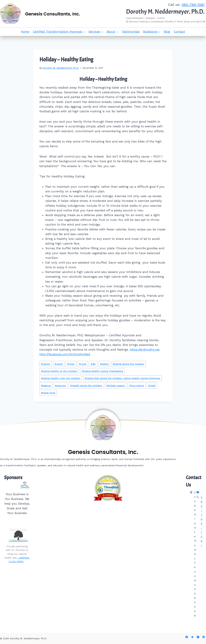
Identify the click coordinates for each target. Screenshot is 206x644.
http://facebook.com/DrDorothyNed (65, 354)
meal (152, 385)
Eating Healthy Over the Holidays (61, 378)
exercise (60, 385)
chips (71, 364)
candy (59, 364)
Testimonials (131, 32)
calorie (46, 364)
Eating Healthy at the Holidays (59, 371)
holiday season (116, 385)
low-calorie (137, 385)
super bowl (48, 393)
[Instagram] (198, 637)
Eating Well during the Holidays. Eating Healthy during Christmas (122, 378)
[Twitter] (192, 637)
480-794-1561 (193, 5)
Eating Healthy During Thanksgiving (102, 371)
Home (25, 32)
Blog (167, 32)
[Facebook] (187, 637)
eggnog (46, 385)
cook (83, 364)
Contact (179, 32)
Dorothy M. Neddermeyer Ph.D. (61, 68)
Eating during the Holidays (128, 364)
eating (104, 364)
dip (93, 364)
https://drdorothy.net (145, 350)
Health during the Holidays (86, 385)
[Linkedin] (204, 637)
